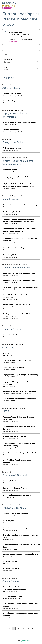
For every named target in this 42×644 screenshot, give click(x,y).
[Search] (21, 55)
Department (8, 60)
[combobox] (4, 62)
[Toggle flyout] (38, 61)
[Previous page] (10, 629)
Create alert (13, 42)
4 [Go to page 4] (28, 628)
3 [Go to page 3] (23, 628)
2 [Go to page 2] (18, 628)
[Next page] (32, 629)
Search (6, 52)
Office (6, 67)
